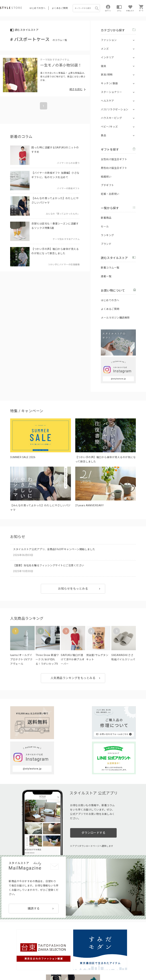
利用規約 (5, 964)
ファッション (109, 40)
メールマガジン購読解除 (115, 318)
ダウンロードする (93, 787)
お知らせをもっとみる (73, 589)
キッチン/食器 (109, 83)
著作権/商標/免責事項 (54, 969)
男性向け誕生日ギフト (114, 168)
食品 (103, 135)
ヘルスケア (107, 101)
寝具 (103, 66)
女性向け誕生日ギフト (114, 159)
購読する (34, 860)
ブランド (106, 244)
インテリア (107, 57)
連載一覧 (106, 276)
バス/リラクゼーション (115, 109)
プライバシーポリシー (23, 964)
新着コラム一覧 (110, 268)
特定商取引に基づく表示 (13, 969)
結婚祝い (106, 177)
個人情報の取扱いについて (54, 964)
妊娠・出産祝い (110, 194)
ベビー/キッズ (109, 127)
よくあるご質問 (60, 8)
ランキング (107, 235)
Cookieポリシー (78, 964)
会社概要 (33, 969)
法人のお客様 (51, 956)
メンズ (105, 49)
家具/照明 (107, 75)
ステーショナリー (111, 92)
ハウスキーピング (111, 118)
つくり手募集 (69, 956)
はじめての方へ (38, 8)
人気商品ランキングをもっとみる (73, 678)
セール (105, 227)
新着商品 (106, 218)
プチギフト (107, 185)
